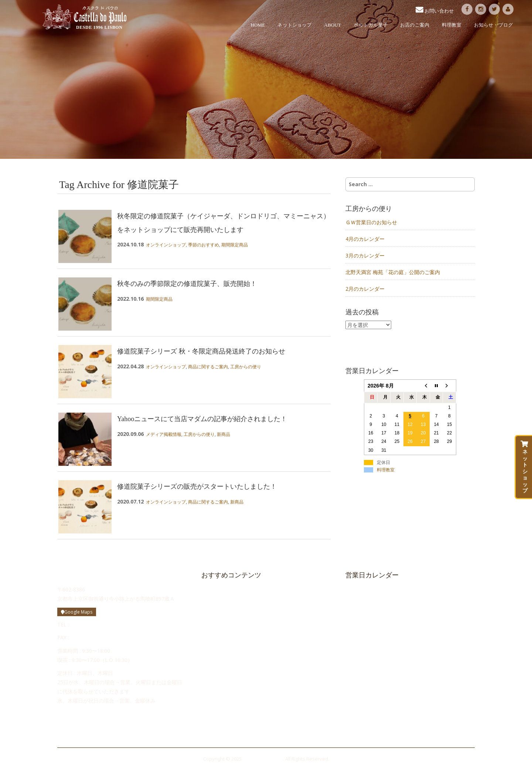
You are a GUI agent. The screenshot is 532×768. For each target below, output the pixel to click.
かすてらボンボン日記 (229, 690)
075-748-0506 (87, 637)
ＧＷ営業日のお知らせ (371, 222)
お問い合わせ (220, 665)
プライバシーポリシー (225, 727)
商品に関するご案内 (208, 367)
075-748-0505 (87, 624)
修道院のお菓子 (222, 628)
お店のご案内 (415, 25)
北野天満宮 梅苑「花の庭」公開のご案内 (393, 272)
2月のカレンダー (365, 289)
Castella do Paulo (84, 17)
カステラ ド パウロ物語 (231, 603)
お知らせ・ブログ (493, 25)
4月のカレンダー (365, 239)
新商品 (224, 434)
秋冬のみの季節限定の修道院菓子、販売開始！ (187, 284)
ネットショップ (294, 25)
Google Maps (77, 612)
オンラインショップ (166, 245)
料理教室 (452, 25)
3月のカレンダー (365, 255)
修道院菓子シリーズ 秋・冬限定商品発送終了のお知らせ (201, 351)
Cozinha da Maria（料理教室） (236, 702)
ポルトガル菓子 (371, 25)
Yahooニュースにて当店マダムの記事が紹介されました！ (202, 419)
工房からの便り (246, 367)
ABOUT (333, 25)
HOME (258, 25)
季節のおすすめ (204, 245)
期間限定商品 (235, 245)
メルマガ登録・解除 (223, 715)
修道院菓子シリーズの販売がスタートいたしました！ (197, 487)
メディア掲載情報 (164, 434)
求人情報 (215, 677)
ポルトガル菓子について (231, 616)
